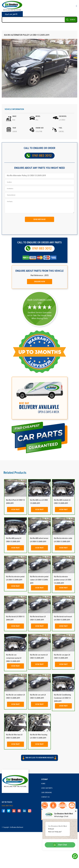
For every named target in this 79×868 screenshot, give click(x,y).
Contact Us (45, 797)
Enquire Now (40, 282)
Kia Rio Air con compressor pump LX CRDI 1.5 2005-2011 (14, 658)
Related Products (15, 473)
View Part (15, 510)
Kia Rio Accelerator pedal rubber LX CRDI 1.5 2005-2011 (39, 580)
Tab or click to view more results (39, 758)
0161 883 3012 (42, 156)
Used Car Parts (47, 788)
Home (43, 784)
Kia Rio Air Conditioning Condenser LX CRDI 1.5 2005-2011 (62, 698)
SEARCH (73, 20)
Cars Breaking (47, 793)
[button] (39, 760)
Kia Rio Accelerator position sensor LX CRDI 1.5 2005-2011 (63, 580)
